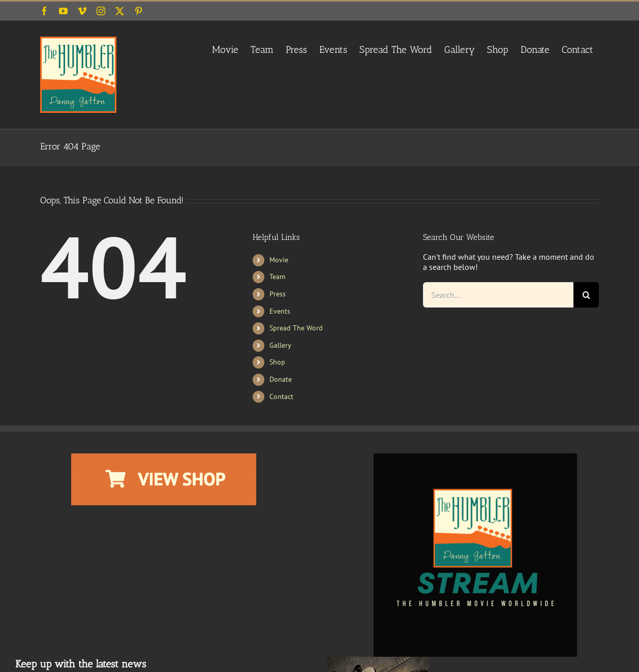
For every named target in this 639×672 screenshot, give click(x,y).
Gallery (280, 345)
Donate (281, 379)
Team (277, 277)
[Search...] (498, 295)
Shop (277, 362)
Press (278, 294)
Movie (279, 260)
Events (280, 311)
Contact (281, 396)
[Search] (586, 295)
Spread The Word (296, 328)
